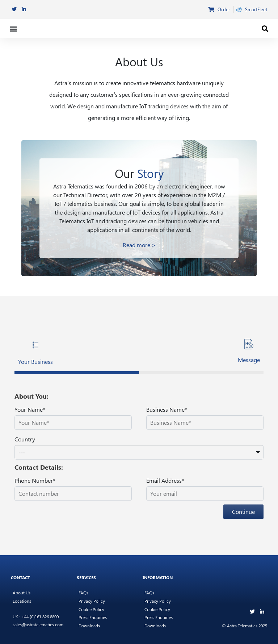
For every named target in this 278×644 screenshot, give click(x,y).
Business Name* (167, 409)
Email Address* (165, 480)
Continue (243, 512)
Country (25, 439)
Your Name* (30, 409)
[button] (13, 28)
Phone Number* (35, 480)
